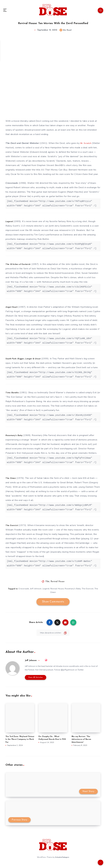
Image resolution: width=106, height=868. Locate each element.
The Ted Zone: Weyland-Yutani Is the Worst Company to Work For (20, 743)
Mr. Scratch (86, 143)
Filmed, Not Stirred (45, 674)
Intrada (62, 671)
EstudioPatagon (62, 861)
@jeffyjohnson (77, 674)
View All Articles (34, 682)
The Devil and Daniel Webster (22, 143)
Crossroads (12, 187)
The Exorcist (88, 593)
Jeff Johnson (36, 593)
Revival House (58, 586)
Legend (46, 593)
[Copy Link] (53, 637)
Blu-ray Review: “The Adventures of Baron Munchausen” (81, 743)
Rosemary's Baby (73, 593)
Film (47, 586)
